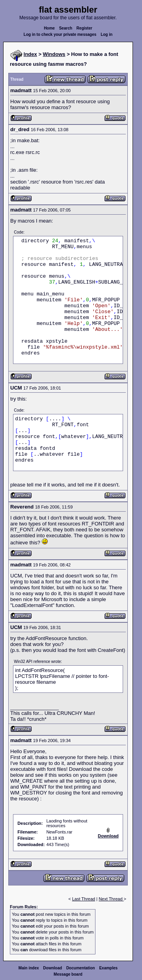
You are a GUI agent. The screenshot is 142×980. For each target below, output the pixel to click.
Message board (68, 974)
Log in (106, 34)
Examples (108, 968)
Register (84, 28)
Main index (29, 968)
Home (49, 28)
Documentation (81, 968)
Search (66, 28)
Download (52, 968)
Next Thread (111, 899)
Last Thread (84, 899)
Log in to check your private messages (60, 34)
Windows (54, 54)
